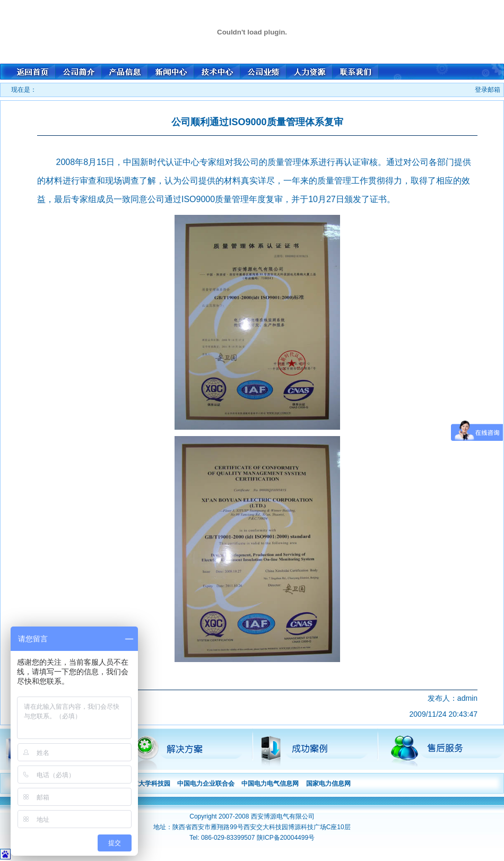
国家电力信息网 (328, 784)
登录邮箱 (488, 90)
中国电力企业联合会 (206, 784)
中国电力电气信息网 (270, 784)
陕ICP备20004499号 (286, 838)
